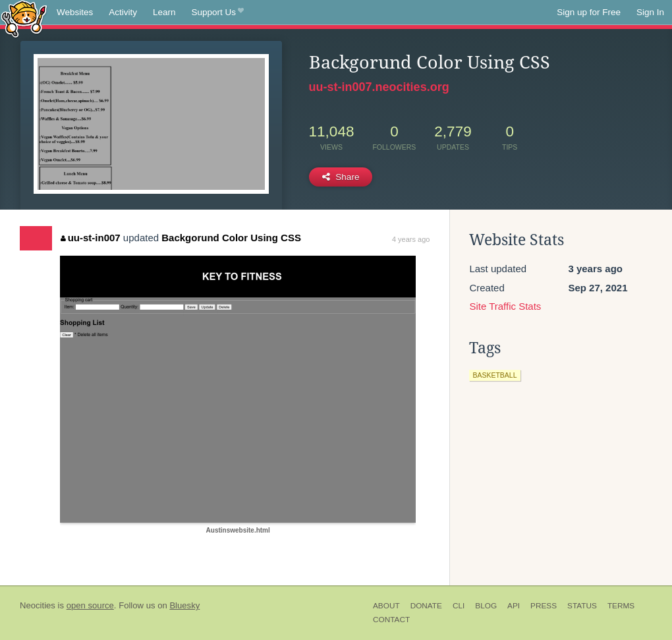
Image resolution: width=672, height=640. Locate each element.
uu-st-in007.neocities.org (379, 87)
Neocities (38, 605)
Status (582, 606)
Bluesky (184, 605)
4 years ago (411, 239)
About (386, 606)
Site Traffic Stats (505, 306)
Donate (426, 606)
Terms (621, 606)
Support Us (218, 13)
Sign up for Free (589, 12)
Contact (391, 620)
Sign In (650, 12)
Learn (164, 12)
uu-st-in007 (91, 238)
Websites (75, 12)
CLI (459, 606)
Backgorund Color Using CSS (231, 238)
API (514, 606)
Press (544, 606)
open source (90, 605)
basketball (494, 375)
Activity (123, 12)
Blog (486, 606)
